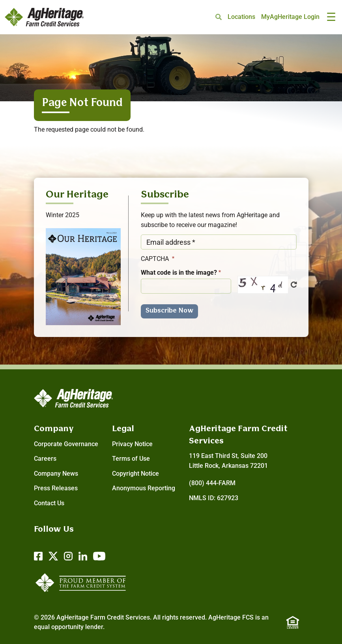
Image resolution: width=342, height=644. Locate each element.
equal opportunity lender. (69, 627)
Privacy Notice (132, 444)
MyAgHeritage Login (290, 17)
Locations (241, 17)
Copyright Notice (135, 474)
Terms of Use (131, 459)
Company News (56, 474)
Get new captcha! (294, 285)
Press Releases (56, 488)
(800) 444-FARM (212, 483)
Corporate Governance (66, 444)
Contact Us (49, 503)
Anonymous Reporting (144, 488)
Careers (45, 459)
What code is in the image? (179, 273)
